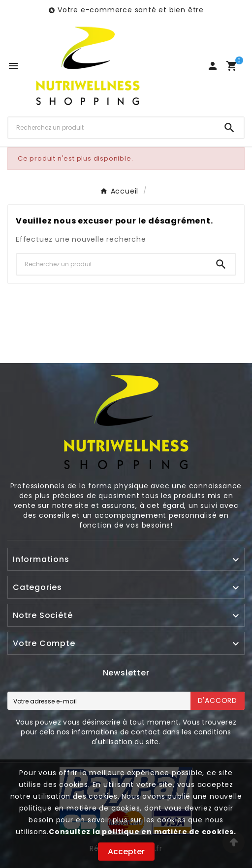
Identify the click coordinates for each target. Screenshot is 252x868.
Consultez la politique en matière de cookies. (142, 832)
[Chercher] (112, 128)
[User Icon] (213, 66)
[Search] (229, 128)
